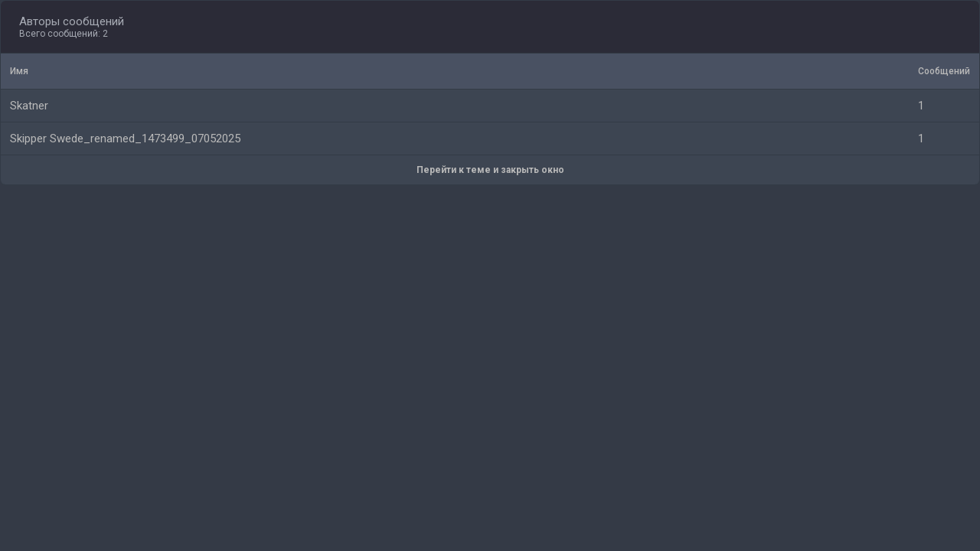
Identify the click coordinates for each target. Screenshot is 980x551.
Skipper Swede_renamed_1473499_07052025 (125, 139)
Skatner (29, 106)
